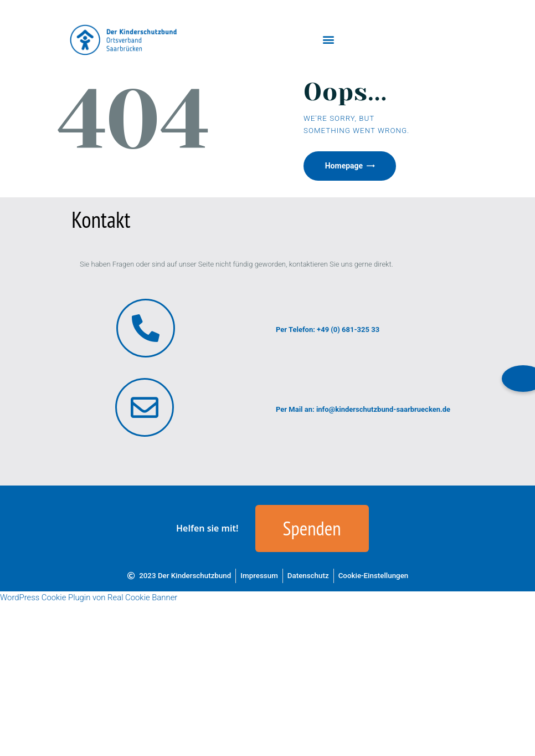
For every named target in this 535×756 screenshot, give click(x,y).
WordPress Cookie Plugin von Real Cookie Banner (89, 598)
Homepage (344, 166)
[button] (329, 40)
